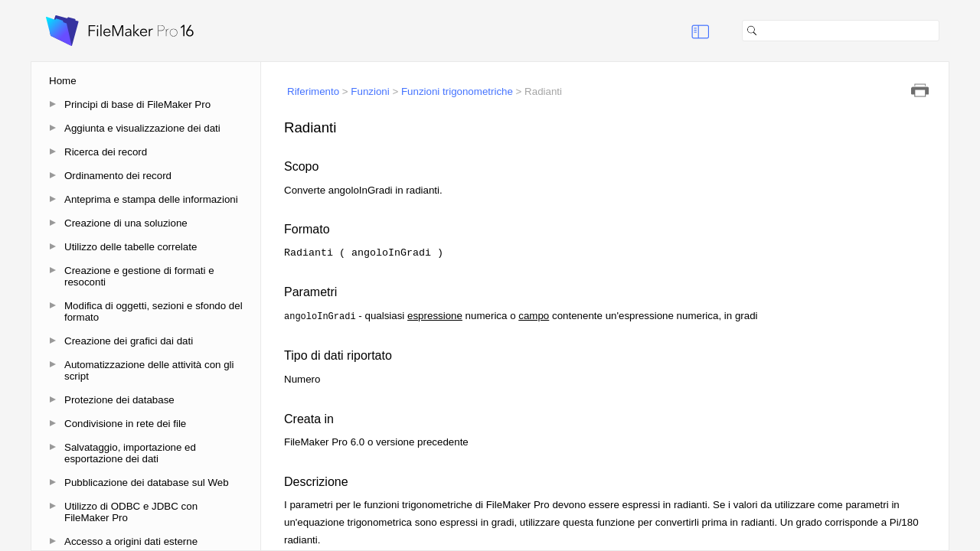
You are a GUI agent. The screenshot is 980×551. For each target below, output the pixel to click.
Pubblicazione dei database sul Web (147, 483)
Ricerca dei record (106, 152)
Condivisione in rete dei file (125, 424)
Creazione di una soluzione (126, 223)
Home (63, 81)
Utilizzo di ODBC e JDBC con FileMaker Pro (131, 512)
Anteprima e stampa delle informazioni (151, 199)
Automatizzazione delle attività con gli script (149, 370)
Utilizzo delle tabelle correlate (131, 247)
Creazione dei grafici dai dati (129, 341)
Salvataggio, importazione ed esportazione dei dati (130, 453)
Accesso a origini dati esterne (131, 541)
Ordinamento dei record (118, 176)
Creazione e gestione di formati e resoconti (139, 276)
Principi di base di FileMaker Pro (137, 104)
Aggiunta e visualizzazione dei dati (142, 128)
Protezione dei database (119, 400)
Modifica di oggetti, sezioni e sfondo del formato (154, 311)
